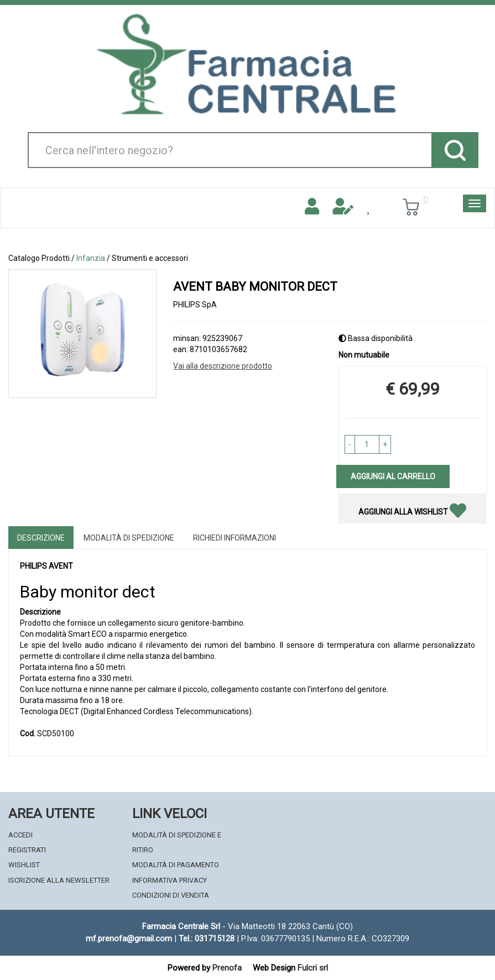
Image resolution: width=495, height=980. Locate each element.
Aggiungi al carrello (393, 476)
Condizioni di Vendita (171, 895)
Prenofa (227, 968)
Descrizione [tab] (41, 538)
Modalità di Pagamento (176, 865)
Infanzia (91, 258)
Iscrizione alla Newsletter (59, 880)
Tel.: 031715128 (207, 939)
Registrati (27, 850)
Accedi (20, 835)
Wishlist (24, 865)
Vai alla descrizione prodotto (223, 366)
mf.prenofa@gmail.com (129, 939)
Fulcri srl (313, 968)
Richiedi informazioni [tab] (235, 538)
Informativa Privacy (170, 880)
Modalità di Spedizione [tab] (129, 538)
